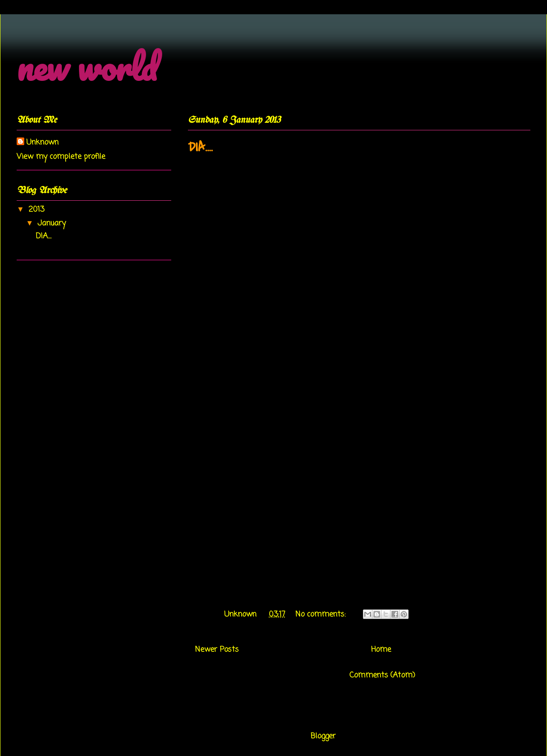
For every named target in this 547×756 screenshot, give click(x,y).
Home (381, 650)
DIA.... (200, 147)
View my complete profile (61, 157)
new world (87, 67)
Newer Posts (217, 650)
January (53, 224)
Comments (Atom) (382, 676)
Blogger (323, 736)
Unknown (42, 143)
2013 (38, 210)
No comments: (322, 615)
